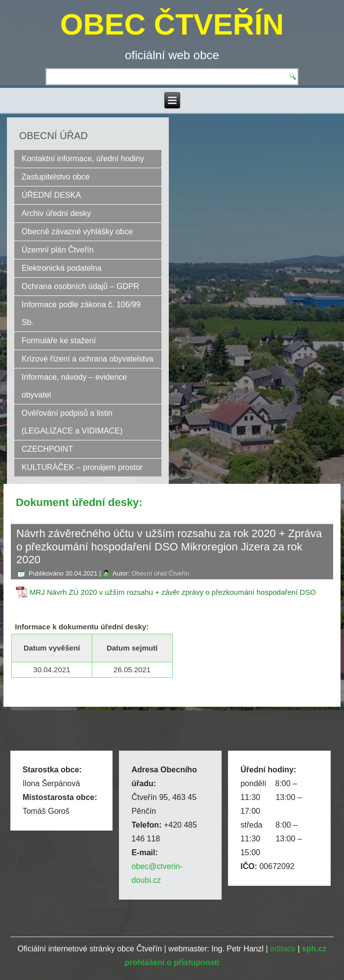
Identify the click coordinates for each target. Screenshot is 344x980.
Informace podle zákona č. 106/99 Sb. (81, 313)
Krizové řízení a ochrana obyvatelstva (88, 359)
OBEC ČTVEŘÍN (172, 24)
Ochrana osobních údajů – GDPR (80, 286)
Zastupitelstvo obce (56, 177)
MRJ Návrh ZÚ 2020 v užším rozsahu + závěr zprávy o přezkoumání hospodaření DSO (173, 592)
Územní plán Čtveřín (58, 250)
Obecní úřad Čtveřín (160, 573)
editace (283, 949)
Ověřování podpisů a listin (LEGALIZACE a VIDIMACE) (72, 422)
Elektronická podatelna (62, 268)
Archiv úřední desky (57, 213)
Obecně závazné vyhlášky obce (77, 232)
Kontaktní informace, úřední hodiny (83, 159)
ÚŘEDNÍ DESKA (51, 195)
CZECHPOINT (47, 449)
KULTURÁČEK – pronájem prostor (82, 467)
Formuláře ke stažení (59, 341)
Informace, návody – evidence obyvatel (74, 386)
